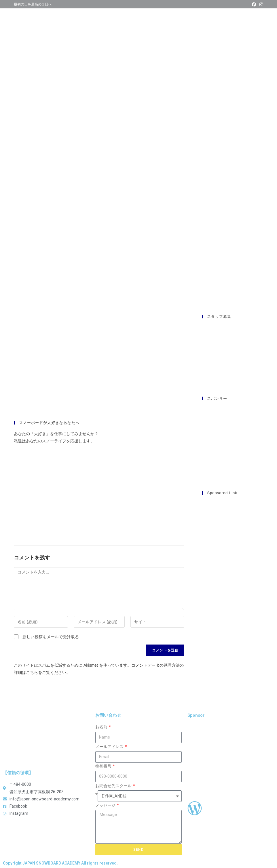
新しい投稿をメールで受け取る (51, 637)
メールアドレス (110, 747)
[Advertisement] (233, 587)
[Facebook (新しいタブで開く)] (254, 5)
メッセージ (106, 805)
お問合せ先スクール (114, 786)
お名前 (102, 727)
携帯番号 (104, 766)
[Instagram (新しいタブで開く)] (260, 5)
